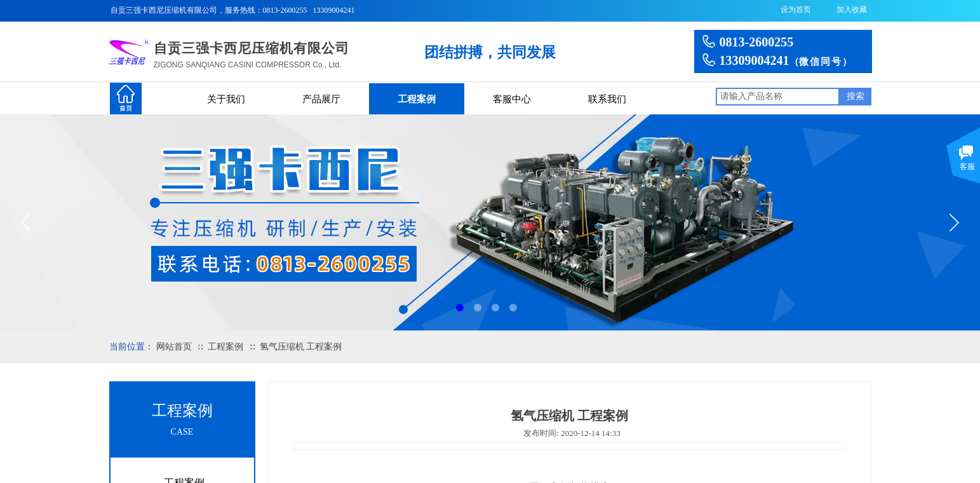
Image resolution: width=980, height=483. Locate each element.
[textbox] (778, 97)
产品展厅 (321, 99)
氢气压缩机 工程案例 (301, 347)
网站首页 (174, 347)
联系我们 (607, 99)
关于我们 (226, 99)
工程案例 (417, 99)
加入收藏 (852, 10)
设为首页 (796, 10)
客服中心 (512, 99)
